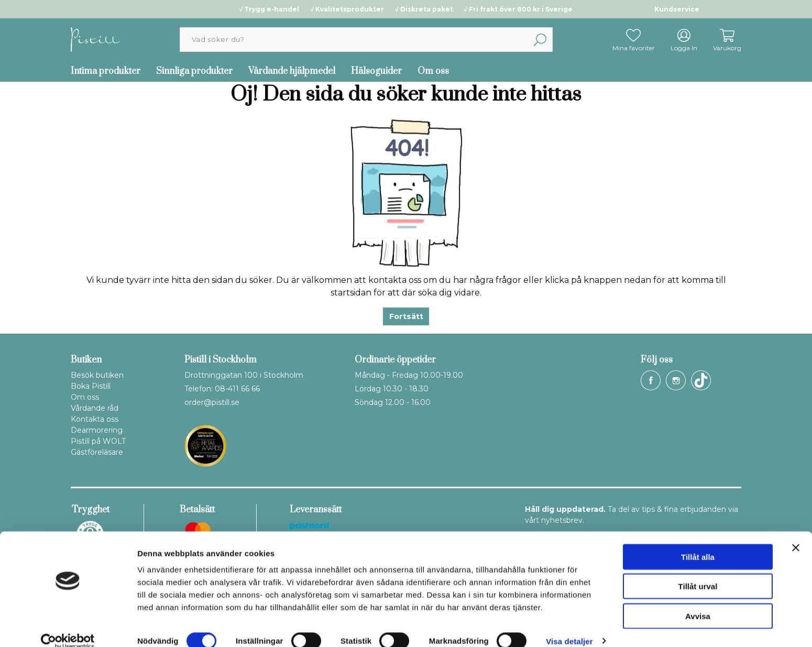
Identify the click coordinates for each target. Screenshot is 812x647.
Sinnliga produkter (194, 71)
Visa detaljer (569, 626)
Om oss (433, 71)
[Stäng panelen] (796, 533)
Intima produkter (106, 71)
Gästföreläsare (97, 452)
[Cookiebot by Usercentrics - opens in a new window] (68, 627)
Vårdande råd (95, 408)
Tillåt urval (698, 572)
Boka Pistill (91, 386)
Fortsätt (406, 316)
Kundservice (677, 9)
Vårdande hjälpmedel (292, 71)
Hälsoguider (376, 71)
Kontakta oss (95, 419)
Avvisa (698, 601)
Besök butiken (97, 375)
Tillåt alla (698, 542)
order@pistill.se (212, 402)
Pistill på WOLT (98, 441)
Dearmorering (97, 430)
